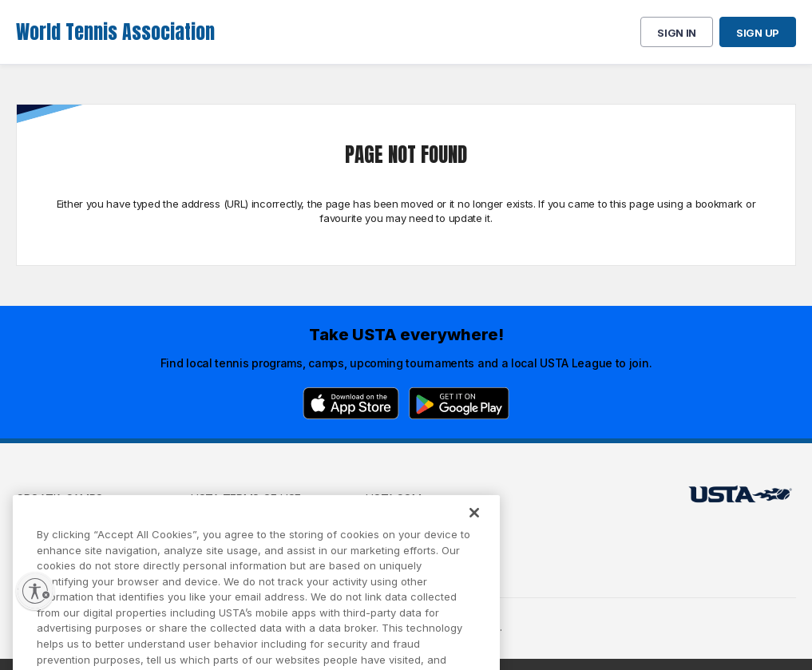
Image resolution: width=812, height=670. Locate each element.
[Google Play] (459, 403)
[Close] (474, 528)
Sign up (758, 33)
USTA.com (394, 499)
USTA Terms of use (246, 499)
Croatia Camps (59, 499)
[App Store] (351, 403)
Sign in (677, 33)
